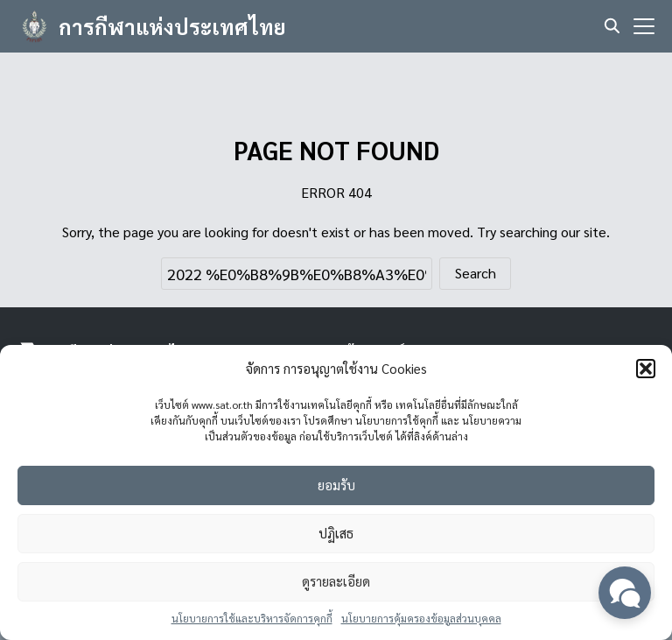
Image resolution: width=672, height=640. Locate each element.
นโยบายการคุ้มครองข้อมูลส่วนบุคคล (421, 618)
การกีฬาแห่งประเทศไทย (172, 26)
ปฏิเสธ (336, 533)
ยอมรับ (336, 485)
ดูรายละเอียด (336, 581)
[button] (646, 369)
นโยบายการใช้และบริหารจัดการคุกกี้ (252, 618)
